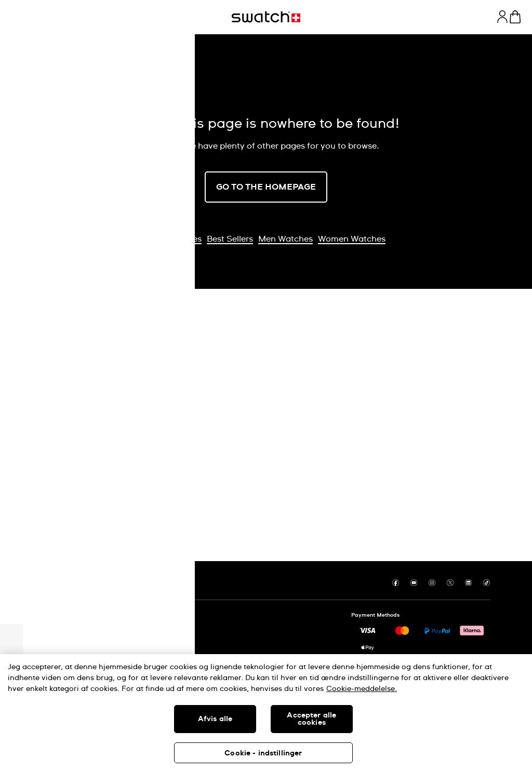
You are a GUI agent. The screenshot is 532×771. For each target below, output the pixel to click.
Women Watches (352, 239)
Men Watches (285, 239)
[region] (266, 713)
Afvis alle (215, 719)
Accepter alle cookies (311, 719)
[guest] (502, 17)
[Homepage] (266, 17)
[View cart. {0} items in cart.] (515, 17)
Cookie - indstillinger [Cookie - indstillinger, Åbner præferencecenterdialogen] (263, 753)
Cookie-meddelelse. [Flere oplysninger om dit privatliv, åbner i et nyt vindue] (362, 689)
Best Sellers (230, 239)
